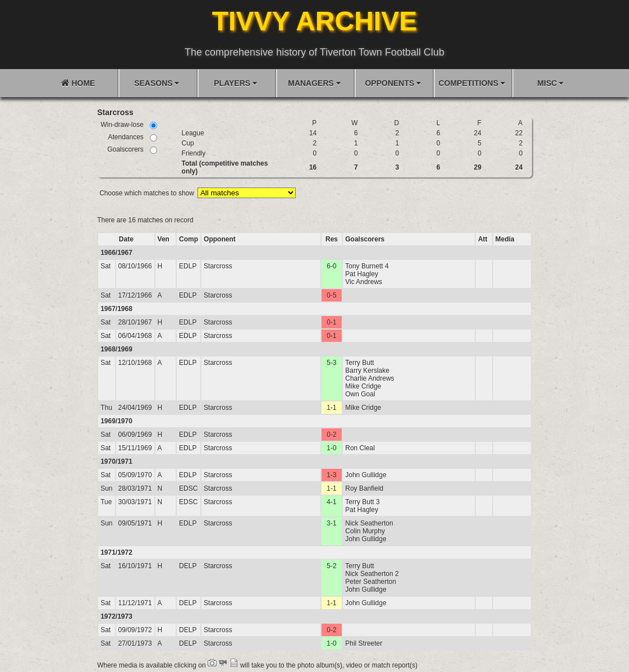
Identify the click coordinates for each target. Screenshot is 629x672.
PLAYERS (235, 83)
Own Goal (360, 394)
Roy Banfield (364, 488)
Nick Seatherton (369, 523)
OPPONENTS (393, 83)
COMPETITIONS (471, 83)
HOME (78, 83)
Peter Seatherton (371, 582)
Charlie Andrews (369, 378)
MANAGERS (314, 83)
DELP (188, 566)
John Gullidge (366, 475)
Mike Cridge (363, 386)
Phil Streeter (364, 643)
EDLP (188, 266)
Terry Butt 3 (362, 502)
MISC (551, 83)
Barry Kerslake (367, 371)
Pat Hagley (362, 274)
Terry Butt (359, 363)
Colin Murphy (365, 531)
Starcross (218, 266)
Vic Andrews (364, 282)
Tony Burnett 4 (367, 266)
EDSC (188, 488)
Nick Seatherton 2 (372, 574)
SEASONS (157, 83)
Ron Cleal (360, 448)
